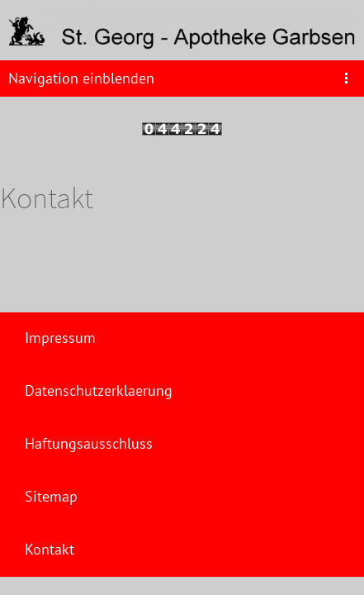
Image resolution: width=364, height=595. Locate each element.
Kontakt (50, 549)
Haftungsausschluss (89, 443)
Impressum (60, 338)
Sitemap (51, 496)
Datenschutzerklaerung (99, 390)
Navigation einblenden (81, 78)
